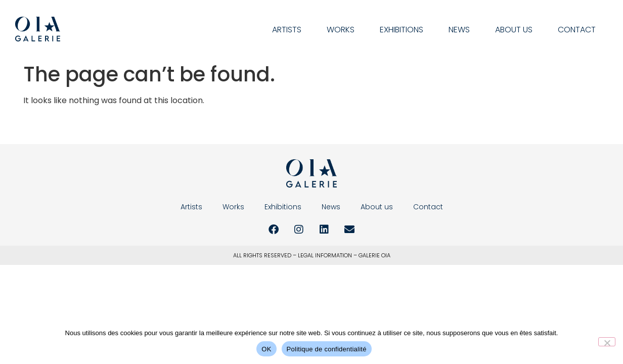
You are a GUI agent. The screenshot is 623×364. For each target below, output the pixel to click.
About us (514, 30)
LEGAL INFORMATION (325, 255)
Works (341, 30)
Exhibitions (402, 30)
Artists (287, 30)
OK (266, 349)
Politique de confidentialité (327, 349)
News (459, 30)
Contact (577, 30)
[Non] (607, 342)
